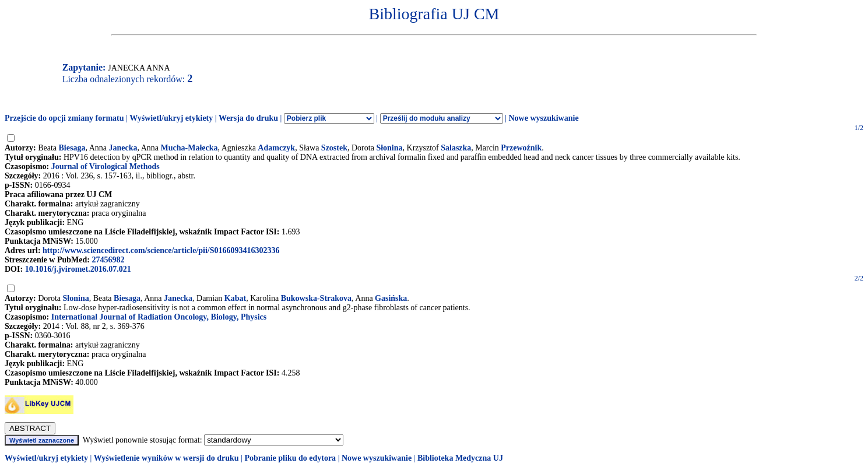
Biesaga (72, 148)
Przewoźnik (521, 148)
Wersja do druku (248, 118)
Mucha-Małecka (189, 148)
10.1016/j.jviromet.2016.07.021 (78, 269)
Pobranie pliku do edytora (290, 458)
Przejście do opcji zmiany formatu (64, 118)
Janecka (123, 148)
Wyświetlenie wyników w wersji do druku (166, 458)
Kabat (235, 298)
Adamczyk (276, 148)
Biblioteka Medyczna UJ (460, 458)
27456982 (108, 260)
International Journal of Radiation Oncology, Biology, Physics (159, 317)
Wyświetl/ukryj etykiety (171, 118)
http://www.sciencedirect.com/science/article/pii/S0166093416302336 (161, 250)
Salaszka (456, 148)
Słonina (389, 148)
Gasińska (391, 298)
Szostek (334, 148)
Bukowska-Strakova (316, 298)
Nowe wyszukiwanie (543, 118)
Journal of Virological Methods (106, 166)
